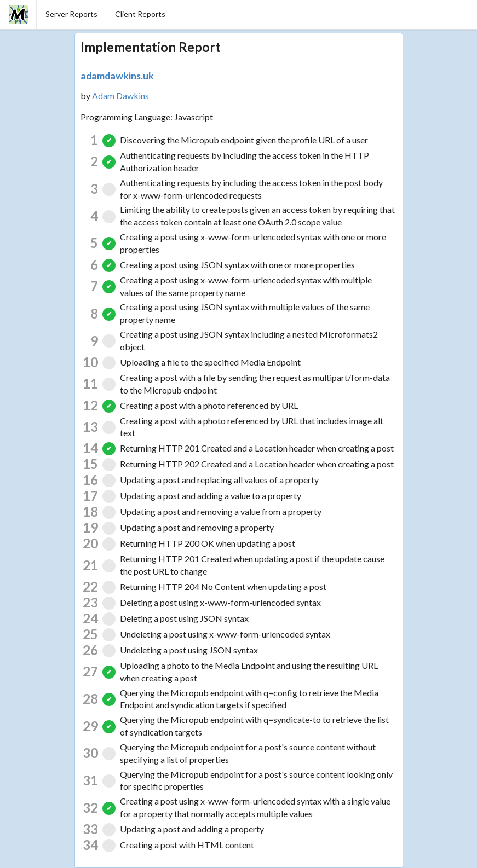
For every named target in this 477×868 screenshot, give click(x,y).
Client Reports (140, 14)
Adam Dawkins (120, 96)
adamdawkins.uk (117, 76)
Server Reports (71, 14)
